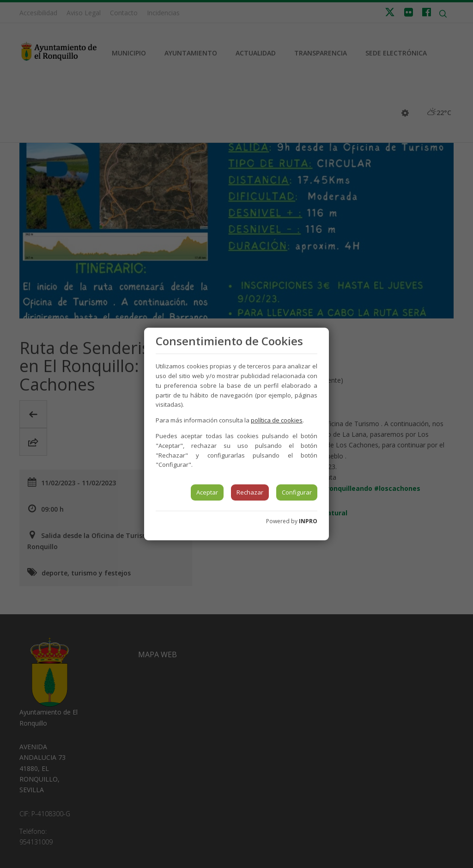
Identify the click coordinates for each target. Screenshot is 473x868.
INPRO (308, 521)
